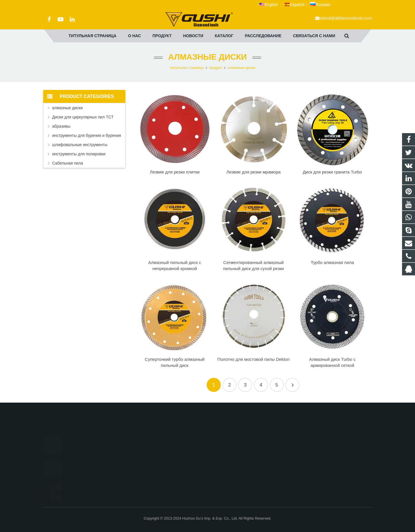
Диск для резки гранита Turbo (332, 172)
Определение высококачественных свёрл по (89, 482)
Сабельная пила (68, 163)
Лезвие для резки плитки (175, 172)
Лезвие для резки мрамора (254, 172)
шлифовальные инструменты (80, 145)
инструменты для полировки (79, 154)
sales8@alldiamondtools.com (346, 18)
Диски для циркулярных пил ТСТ (83, 117)
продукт (216, 68)
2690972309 (227, 436)
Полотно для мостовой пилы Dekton (253, 359)
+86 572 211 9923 (231, 453)
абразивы (61, 126)
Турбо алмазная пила (332, 262)
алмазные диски (208, 57)
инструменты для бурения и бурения (87, 135)
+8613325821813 (231, 445)
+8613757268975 (231, 470)
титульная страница (187, 68)
